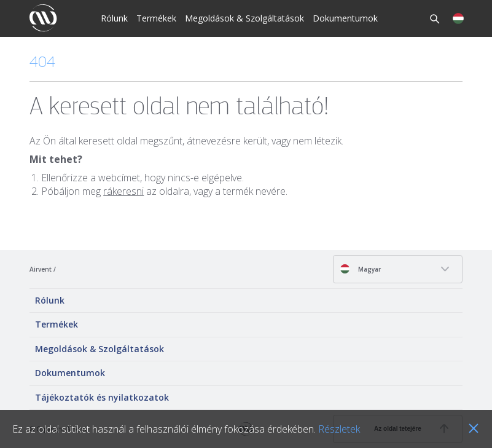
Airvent (41, 269)
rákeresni (123, 191)
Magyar (360, 269)
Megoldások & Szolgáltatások (244, 18)
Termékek (156, 18)
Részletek (339, 429)
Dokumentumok (345, 18)
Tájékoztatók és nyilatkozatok (102, 397)
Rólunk (114, 18)
